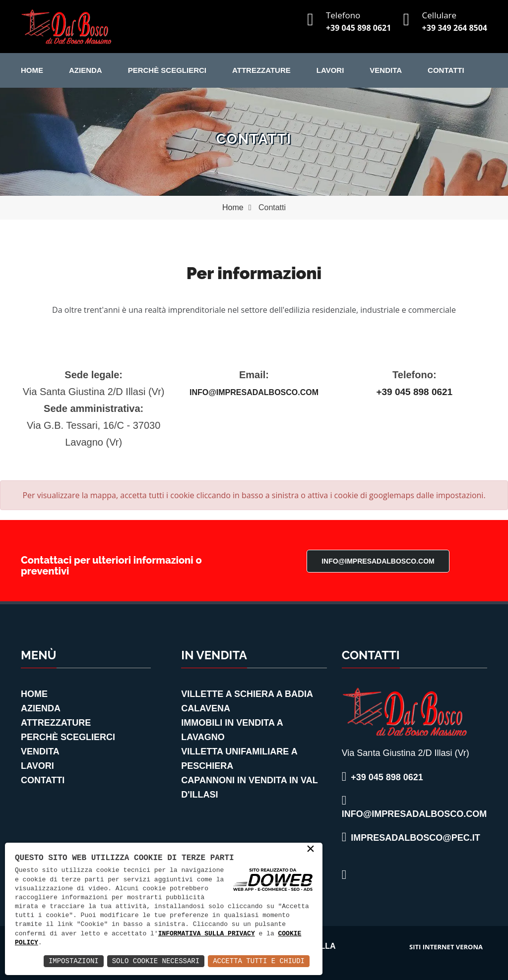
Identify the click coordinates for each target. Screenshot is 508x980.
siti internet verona (446, 947)
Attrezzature (261, 70)
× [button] (311, 850)
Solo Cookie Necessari (156, 961)
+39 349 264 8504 (455, 28)
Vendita (386, 70)
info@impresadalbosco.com (254, 392)
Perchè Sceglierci (167, 70)
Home (32, 70)
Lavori (330, 70)
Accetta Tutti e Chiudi (259, 961)
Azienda (86, 70)
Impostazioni (74, 961)
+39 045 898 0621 (358, 28)
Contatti (446, 70)
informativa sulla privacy (207, 934)
